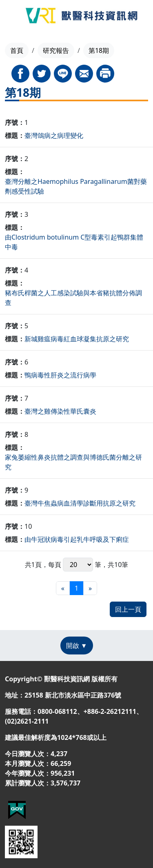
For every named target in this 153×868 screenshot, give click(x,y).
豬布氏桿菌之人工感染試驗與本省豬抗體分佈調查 (73, 298)
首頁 (17, 50)
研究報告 (56, 50)
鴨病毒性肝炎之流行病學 (60, 375)
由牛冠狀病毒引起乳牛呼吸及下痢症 (77, 539)
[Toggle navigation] (13, 17)
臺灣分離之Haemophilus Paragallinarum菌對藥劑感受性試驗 (76, 186)
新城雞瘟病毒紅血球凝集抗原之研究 (77, 339)
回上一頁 (128, 609)
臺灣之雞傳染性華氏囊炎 (60, 411)
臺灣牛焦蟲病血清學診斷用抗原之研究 (80, 503)
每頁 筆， (78, 565)
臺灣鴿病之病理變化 (54, 135)
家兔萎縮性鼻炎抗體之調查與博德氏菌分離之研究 (73, 462)
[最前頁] (63, 588)
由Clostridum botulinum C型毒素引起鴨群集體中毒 (74, 242)
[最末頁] (90, 588)
